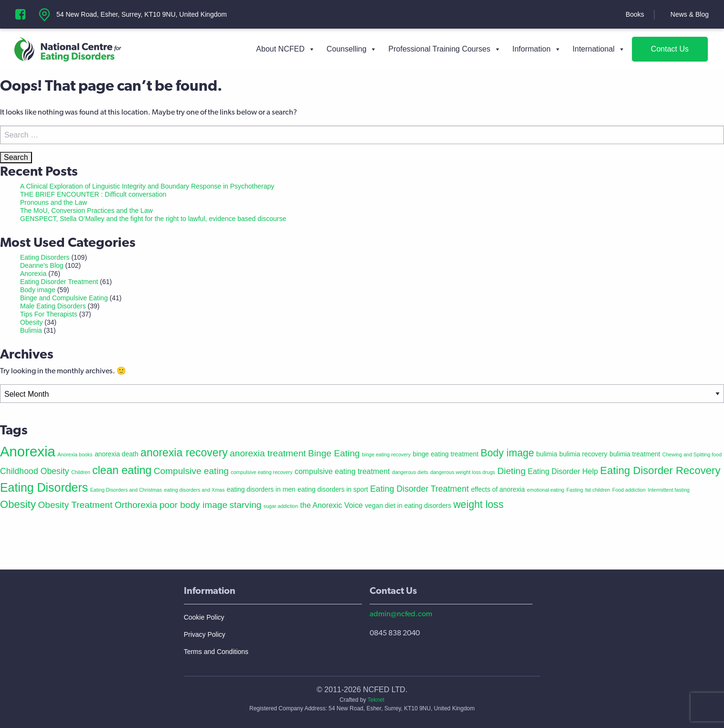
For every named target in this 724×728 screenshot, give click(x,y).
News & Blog (690, 14)
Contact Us (670, 49)
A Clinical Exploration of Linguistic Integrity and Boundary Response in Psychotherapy (147, 186)
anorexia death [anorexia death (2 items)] (117, 454)
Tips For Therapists (49, 314)
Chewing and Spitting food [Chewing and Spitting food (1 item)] (692, 454)
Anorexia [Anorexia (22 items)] (28, 451)
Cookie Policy (204, 617)
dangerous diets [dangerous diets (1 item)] (410, 472)
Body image (38, 290)
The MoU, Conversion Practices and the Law (86, 211)
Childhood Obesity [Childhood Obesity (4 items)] (35, 471)
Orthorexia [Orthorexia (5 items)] (136, 505)
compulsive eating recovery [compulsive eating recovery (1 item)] (261, 472)
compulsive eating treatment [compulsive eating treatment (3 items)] (342, 471)
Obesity (31, 322)
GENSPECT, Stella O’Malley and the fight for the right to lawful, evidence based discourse (153, 219)
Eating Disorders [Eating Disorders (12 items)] (44, 487)
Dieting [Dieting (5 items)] (511, 471)
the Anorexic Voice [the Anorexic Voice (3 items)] (332, 505)
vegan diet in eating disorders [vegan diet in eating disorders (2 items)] (408, 506)
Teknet (376, 700)
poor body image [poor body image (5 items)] (193, 505)
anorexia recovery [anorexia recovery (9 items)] (184, 453)
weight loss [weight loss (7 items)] (478, 504)
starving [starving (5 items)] (245, 505)
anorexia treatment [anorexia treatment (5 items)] (268, 453)
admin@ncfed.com (401, 614)
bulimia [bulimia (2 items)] (547, 454)
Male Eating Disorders (53, 306)
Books (635, 14)
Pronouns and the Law (53, 202)
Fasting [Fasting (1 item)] (575, 490)
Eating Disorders (45, 257)
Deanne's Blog (42, 265)
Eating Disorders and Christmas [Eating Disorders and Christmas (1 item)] (126, 490)
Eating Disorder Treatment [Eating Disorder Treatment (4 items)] (420, 489)
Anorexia (33, 274)
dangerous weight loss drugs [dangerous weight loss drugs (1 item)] (463, 472)
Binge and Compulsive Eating (64, 298)
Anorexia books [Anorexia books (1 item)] (75, 454)
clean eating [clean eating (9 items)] (122, 470)
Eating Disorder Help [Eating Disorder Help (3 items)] (563, 471)
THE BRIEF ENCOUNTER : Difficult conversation (93, 194)
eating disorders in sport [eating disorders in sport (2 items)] (333, 489)
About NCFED (285, 49)
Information (537, 49)
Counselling (352, 49)
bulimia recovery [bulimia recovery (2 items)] (583, 454)
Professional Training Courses (444, 49)
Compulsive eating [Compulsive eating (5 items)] (191, 471)
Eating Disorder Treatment (59, 282)
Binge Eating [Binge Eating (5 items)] (334, 453)
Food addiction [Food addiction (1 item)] (629, 490)
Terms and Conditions (216, 652)
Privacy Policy (205, 634)
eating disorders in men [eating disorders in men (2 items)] (261, 489)
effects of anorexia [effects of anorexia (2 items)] (498, 489)
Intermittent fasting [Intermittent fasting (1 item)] (669, 490)
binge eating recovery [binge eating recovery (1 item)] (386, 454)
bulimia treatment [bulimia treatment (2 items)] (635, 454)
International (599, 49)
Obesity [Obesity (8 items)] (18, 504)
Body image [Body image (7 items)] (507, 453)
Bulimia (31, 330)
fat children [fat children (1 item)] (597, 490)
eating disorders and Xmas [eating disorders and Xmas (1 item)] (195, 490)
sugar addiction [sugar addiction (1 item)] (281, 506)
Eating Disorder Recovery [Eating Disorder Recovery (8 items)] (660, 470)
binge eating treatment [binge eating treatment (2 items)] (446, 454)
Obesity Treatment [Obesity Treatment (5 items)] (75, 505)
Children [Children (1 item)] (81, 472)
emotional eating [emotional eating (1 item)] (545, 490)
